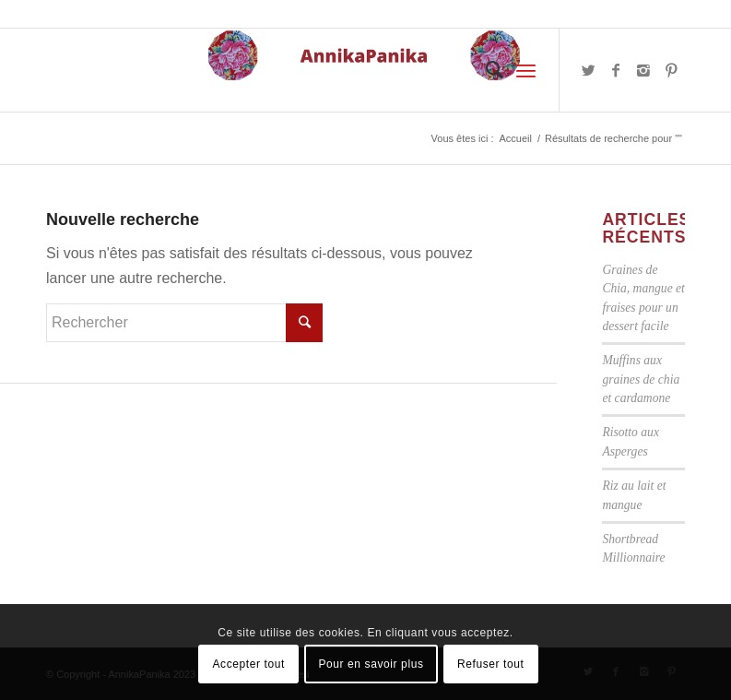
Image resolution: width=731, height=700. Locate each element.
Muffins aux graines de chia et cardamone (641, 379)
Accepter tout (249, 664)
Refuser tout (491, 664)
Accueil (515, 138)
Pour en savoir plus (371, 664)
